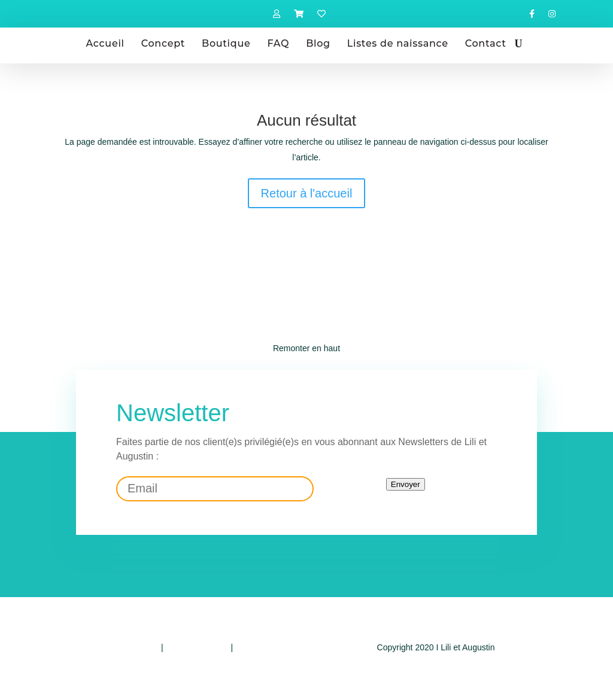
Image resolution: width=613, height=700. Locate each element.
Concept (163, 43)
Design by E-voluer (436, 671)
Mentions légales (197, 647)
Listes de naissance (398, 43)
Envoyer (406, 484)
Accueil (105, 43)
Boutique (226, 43)
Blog (318, 43)
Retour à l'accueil (307, 193)
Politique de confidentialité (110, 647)
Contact (486, 43)
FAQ (278, 43)
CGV (244, 647)
